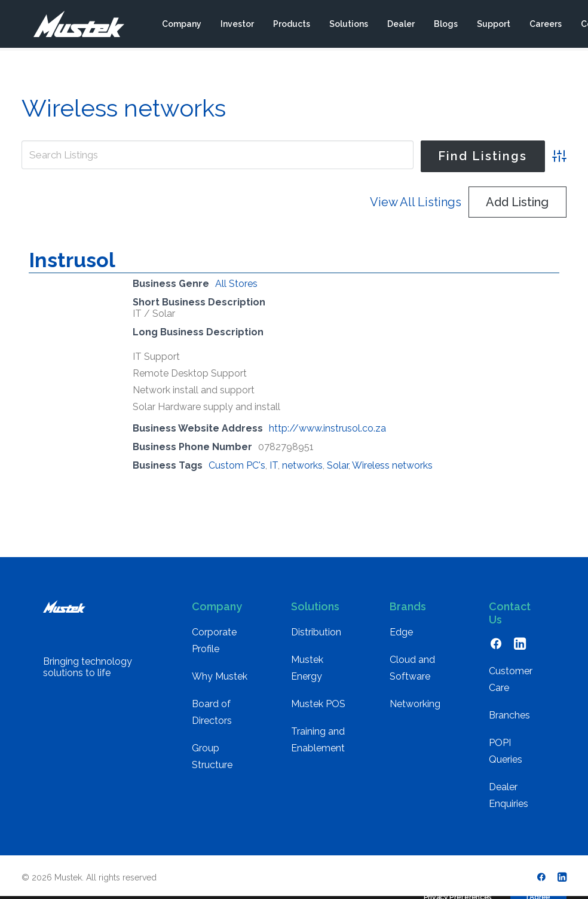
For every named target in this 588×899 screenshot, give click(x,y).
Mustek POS (318, 704)
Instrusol (72, 260)
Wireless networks (392, 465)
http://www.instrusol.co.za (327, 428)
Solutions (348, 26)
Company (181, 26)
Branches (509, 715)
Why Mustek (220, 676)
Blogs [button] (445, 26)
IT (274, 465)
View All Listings (416, 202)
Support (493, 26)
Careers (545, 26)
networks (302, 465)
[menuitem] (181, 26)
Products (291, 26)
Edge (401, 632)
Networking (415, 704)
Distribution (316, 632)
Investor (237, 26)
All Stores (236, 284)
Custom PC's (237, 465)
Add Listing (517, 202)
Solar (338, 465)
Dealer (400, 26)
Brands (408, 606)
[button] (496, 646)
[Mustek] (73, 26)
